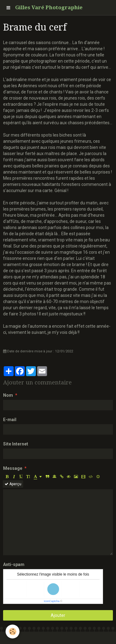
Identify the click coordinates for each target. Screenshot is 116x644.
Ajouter (58, 615)
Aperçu (13, 484)
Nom (8, 395)
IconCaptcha (52, 601)
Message (13, 468)
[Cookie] (13, 632)
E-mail (10, 420)
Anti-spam (14, 564)
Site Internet (16, 444)
